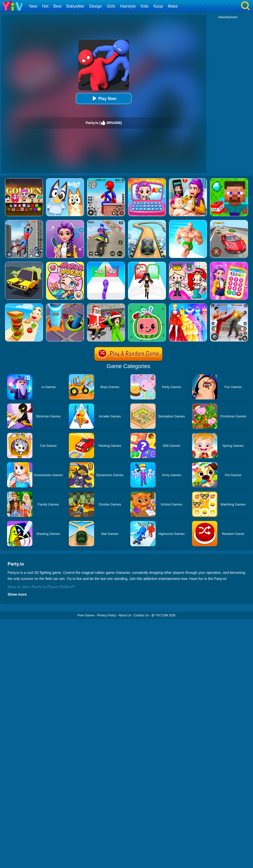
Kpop (158, 6)
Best (57, 6)
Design (96, 6)
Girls (111, 6)
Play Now (104, 98)
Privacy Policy (107, 615)
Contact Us (141, 615)
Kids (145, 6)
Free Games (86, 615)
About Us (125, 615)
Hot (45, 6)
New (33, 6)
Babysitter (75, 6)
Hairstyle (128, 6)
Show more (17, 594)
